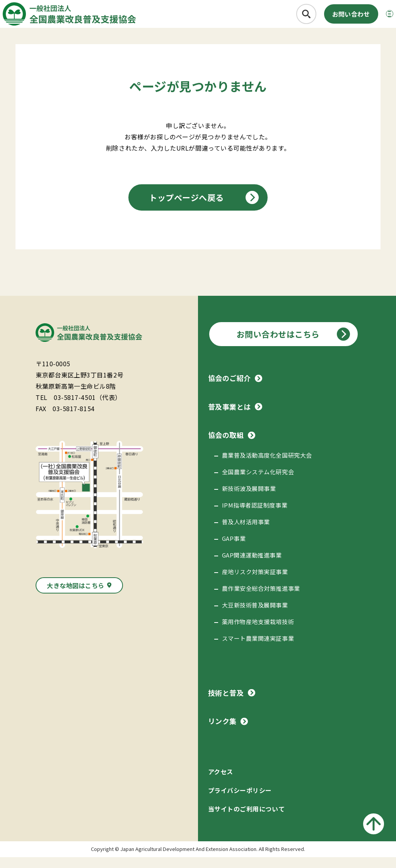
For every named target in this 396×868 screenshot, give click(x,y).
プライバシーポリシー (240, 801)
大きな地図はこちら (76, 596)
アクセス (221, 782)
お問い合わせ (333, 18)
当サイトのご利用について (246, 820)
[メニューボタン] (378, 18)
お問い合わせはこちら (278, 345)
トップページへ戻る (186, 208)
